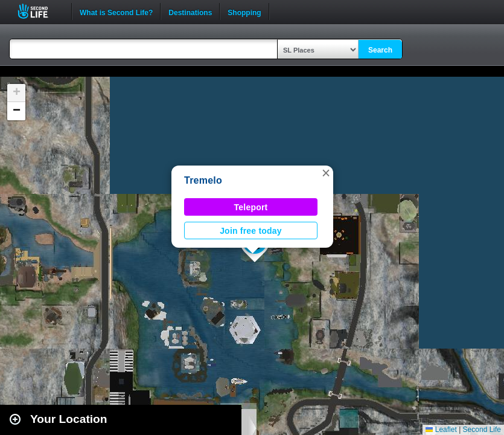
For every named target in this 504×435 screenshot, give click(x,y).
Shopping (244, 11)
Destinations (190, 11)
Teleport (251, 207)
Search (380, 50)
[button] (326, 173)
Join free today (251, 231)
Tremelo (203, 180)
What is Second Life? (116, 11)
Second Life (40, 11)
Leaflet (441, 430)
